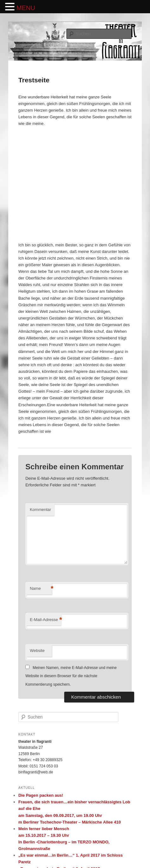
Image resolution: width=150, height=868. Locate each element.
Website (37, 651)
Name (41, 589)
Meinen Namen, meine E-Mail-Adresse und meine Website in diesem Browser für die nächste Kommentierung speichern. (71, 676)
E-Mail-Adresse (45, 620)
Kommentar (40, 510)
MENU (26, 8)
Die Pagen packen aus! (41, 795)
